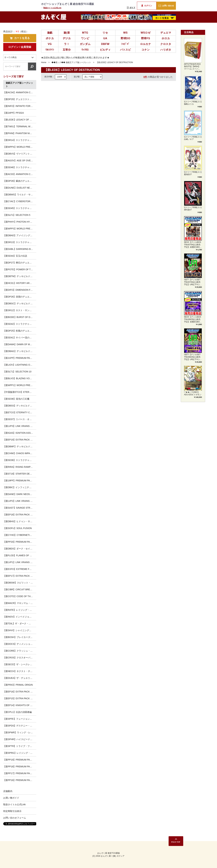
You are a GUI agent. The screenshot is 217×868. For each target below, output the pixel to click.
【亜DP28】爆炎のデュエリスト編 (20, 181)
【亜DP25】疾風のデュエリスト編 (20, 331)
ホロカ (166, 38)
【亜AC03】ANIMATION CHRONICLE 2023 (20, 174)
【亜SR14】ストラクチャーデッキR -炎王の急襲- (20, 140)
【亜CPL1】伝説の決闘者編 (17, 712)
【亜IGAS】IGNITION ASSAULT (20, 433)
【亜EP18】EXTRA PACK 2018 (19, 515)
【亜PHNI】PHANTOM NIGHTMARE (20, 133)
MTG (85, 33)
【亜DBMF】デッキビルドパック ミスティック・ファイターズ (20, 446)
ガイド (131, 8)
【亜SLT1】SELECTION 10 (17, 372)
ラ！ (67, 44)
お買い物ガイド (11, 798)
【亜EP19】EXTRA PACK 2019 (19, 440)
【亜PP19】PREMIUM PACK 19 (20, 760)
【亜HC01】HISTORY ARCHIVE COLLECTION (20, 283)
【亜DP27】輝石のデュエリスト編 (20, 263)
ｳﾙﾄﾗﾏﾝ (50, 50)
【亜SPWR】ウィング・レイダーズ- (20, 732)
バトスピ (125, 50)
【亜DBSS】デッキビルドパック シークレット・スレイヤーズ (20, 406)
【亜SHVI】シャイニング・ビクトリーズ (20, 630)
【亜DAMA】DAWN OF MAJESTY (20, 344)
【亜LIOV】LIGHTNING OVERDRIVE (20, 365)
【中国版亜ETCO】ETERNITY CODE (20, 392)
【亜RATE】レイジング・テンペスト (20, 610)
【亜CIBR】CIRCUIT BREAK (18, 589)
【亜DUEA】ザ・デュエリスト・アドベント (20, 678)
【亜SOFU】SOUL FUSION (17, 528)
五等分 (67, 50)
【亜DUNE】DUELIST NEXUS (19, 188)
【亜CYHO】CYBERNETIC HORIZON (20, 535)
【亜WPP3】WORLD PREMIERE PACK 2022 (20, 229)
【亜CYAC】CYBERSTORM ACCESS (20, 201)
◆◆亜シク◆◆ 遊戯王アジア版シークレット (71, 62)
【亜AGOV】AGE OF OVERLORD (20, 161)
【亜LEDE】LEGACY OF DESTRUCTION (20, 120)
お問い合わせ (166, 6)
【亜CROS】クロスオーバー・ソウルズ (20, 658)
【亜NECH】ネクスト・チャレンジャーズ (20, 671)
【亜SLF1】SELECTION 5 (17, 215)
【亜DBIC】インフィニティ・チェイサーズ (20, 487)
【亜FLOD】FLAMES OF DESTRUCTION (20, 555)
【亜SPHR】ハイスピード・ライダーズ (20, 739)
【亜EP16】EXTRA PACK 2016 (19, 692)
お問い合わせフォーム (15, 818)
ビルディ (105, 50)
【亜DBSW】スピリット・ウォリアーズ (20, 583)
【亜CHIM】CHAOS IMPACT (18, 453)
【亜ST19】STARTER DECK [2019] (20, 474)
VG (50, 44)
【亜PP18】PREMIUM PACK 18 (20, 767)
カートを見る (20, 38)
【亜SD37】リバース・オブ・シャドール (20, 419)
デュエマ (166, 33)
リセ (105, 33)
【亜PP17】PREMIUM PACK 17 (20, 773)
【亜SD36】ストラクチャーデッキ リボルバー (20, 460)
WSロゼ (146, 33)
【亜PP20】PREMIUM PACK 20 (20, 542)
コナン (146, 50)
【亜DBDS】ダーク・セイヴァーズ (20, 549)
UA (105, 38)
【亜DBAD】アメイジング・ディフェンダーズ (20, 235)
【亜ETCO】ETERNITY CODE (19, 412)
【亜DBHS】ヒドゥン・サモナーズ (20, 521)
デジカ (67, 38)
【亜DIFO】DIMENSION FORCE (20, 290)
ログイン (147, 6)
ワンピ (85, 38)
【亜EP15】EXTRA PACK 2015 (19, 698)
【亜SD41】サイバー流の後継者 (20, 338)
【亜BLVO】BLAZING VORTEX (19, 378)
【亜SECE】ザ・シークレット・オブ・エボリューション (20, 664)
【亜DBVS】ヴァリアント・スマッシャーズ (20, 154)
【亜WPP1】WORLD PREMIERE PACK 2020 (20, 385)
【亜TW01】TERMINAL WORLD (20, 126)
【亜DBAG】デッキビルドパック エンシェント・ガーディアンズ (20, 351)
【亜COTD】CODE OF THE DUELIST (20, 596)
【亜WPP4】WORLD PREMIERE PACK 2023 (20, 147)
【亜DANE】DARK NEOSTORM (20, 494)
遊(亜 (67, 33)
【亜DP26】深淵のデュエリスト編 (20, 297)
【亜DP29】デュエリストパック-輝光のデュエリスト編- (20, 99)
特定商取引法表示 (12, 811)
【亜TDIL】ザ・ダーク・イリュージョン (20, 624)
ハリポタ (166, 50)
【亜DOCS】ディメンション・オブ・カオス (20, 644)
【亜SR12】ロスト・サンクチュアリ (20, 310)
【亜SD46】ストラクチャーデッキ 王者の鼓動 (20, 167)
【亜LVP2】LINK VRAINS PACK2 (20, 501)
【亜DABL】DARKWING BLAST (20, 249)
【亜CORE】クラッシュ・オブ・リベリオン (20, 651)
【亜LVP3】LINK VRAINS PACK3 (20, 426)
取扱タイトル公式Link (52, 8)
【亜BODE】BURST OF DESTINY (20, 317)
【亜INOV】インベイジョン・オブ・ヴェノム (20, 617)
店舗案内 (8, 791)
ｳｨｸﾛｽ (85, 50)
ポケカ (50, 38)
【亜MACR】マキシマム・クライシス (20, 603)
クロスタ (166, 44)
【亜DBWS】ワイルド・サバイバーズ (20, 195)
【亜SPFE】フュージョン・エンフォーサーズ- (20, 719)
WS (125, 33)
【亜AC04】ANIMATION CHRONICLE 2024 (20, 92)
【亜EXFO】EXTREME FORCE (20, 569)
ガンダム (85, 44)
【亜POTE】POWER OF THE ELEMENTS (20, 269)
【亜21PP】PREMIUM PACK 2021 (20, 358)
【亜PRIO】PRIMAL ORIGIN (18, 685)
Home (44, 62)
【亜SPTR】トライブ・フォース (20, 746)
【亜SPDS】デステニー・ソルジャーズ (20, 726)
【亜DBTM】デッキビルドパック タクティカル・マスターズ (20, 276)
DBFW (105, 44)
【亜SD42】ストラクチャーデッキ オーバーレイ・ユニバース (20, 324)
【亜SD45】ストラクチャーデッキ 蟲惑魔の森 (20, 208)
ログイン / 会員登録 (20, 47)
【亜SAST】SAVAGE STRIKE (19, 508)
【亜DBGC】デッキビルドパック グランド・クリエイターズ (20, 303)
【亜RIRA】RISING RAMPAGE (19, 467)
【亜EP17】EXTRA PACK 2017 (19, 576)
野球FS (146, 38)
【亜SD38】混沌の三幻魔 (16, 399)
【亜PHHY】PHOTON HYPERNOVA (20, 222)
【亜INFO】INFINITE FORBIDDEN (20, 106)
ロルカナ (146, 44)
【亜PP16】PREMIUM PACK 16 (20, 780)
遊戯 (50, 33)
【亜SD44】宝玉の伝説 (15, 256)
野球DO (125, 38)
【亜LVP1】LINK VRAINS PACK (20, 562)
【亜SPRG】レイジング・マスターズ (20, 753)
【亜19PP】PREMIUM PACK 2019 (20, 481)
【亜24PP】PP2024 (13, 113)
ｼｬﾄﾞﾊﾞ (125, 44)
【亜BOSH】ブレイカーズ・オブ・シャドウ (20, 637)
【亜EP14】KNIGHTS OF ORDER (20, 705)
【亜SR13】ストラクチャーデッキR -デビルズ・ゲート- (20, 242)
